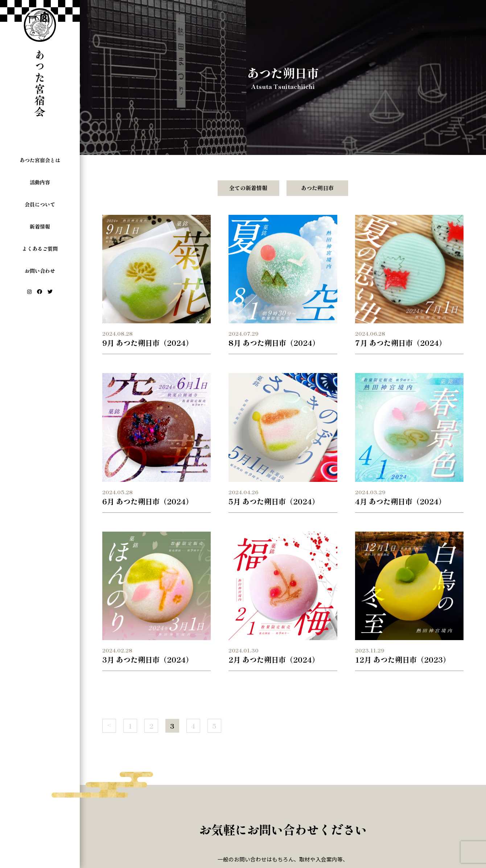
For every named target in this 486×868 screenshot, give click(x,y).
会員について (40, 204)
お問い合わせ (40, 271)
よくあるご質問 (40, 249)
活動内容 (40, 182)
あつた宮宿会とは (40, 160)
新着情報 (40, 226)
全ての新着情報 (248, 188)
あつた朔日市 (317, 188)
